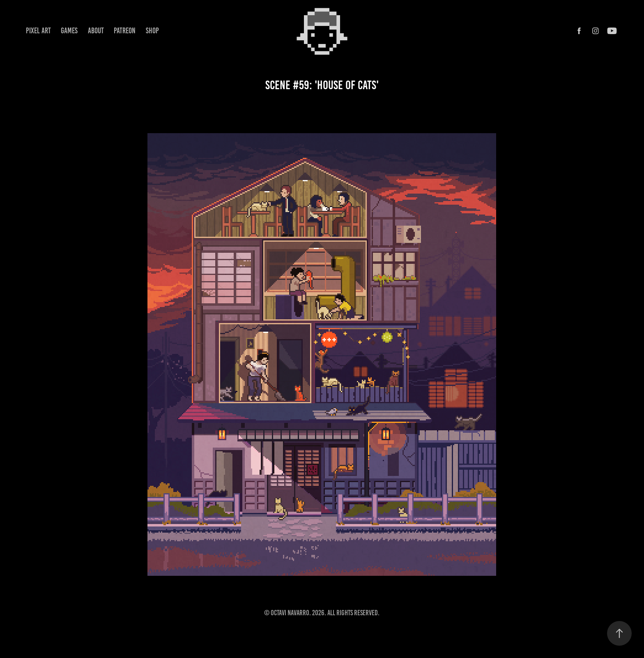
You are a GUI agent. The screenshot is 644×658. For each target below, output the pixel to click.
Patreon (125, 31)
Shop (152, 31)
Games (69, 31)
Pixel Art (38, 31)
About (96, 31)
